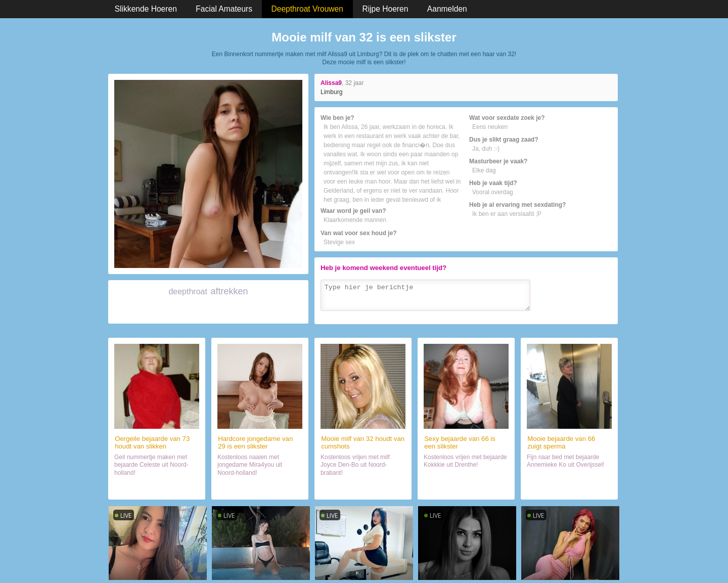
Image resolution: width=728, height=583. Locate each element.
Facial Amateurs (224, 9)
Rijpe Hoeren (385, 9)
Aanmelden (447, 9)
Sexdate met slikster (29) (260, 487)
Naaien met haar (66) (569, 487)
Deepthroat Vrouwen (307, 9)
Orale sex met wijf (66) (466, 487)
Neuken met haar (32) (363, 487)
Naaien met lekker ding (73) (156, 487)
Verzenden (591, 315)
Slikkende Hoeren (146, 9)
